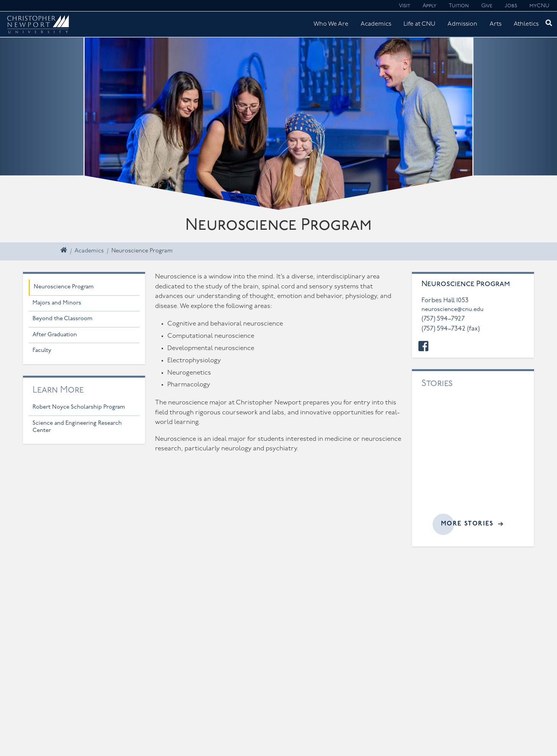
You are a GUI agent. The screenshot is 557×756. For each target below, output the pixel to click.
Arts (496, 24)
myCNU (539, 6)
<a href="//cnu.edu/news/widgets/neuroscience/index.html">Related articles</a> (473, 457)
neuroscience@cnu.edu (452, 310)
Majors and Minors (57, 303)
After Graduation (55, 335)
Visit (405, 6)
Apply (430, 6)
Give (487, 6)
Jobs (511, 6)
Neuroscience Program (64, 287)
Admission (462, 24)
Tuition (459, 6)
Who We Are (331, 24)
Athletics (526, 24)
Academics (376, 24)
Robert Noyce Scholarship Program (79, 407)
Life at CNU (419, 24)
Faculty (42, 351)
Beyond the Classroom (63, 319)
